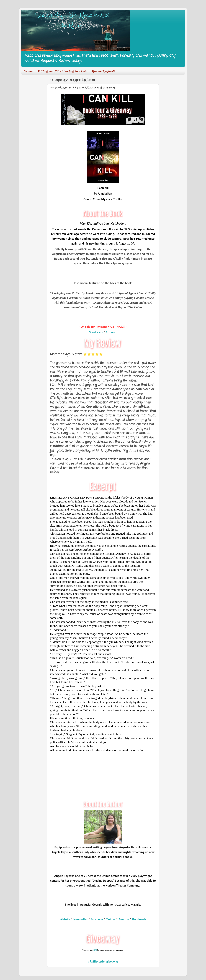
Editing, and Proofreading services (62, 71)
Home (28, 71)
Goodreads (96, 332)
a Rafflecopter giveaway (103, 961)
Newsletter (80, 919)
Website (65, 919)
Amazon (111, 332)
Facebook (97, 919)
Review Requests (104, 71)
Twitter (111, 919)
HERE (95, 950)
